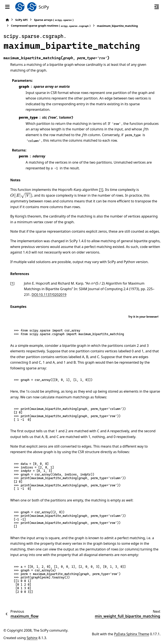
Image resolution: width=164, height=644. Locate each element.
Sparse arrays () (54, 20)
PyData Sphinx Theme (132, 634)
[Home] (7, 20)
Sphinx (32, 638)
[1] (101, 190)
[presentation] (144, 129)
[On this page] (157, 7)
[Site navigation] (7, 7)
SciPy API (21, 20)
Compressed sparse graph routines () (51, 26)
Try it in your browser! (143, 317)
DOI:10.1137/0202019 (49, 295)
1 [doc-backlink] (12, 283)
